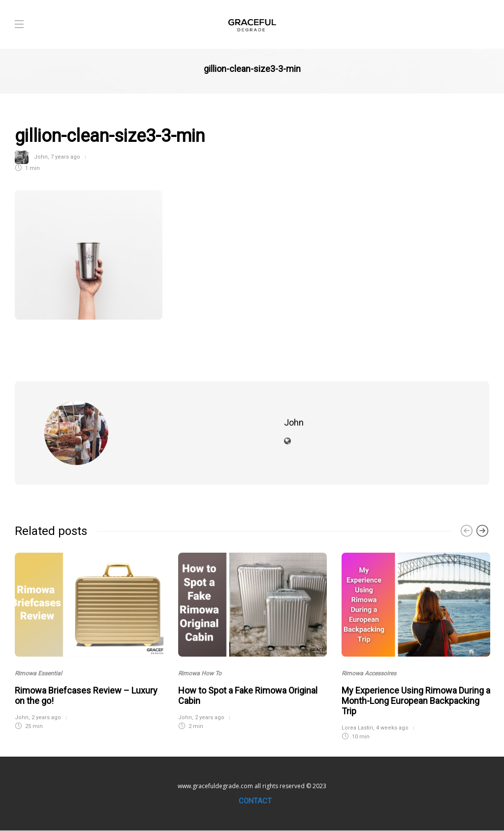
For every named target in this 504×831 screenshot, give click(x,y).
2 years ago (46, 717)
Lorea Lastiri (357, 728)
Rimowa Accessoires (369, 673)
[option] (89, 640)
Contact (255, 801)
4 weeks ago (392, 728)
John (41, 157)
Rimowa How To (200, 673)
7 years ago (65, 157)
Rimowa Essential (38, 673)
